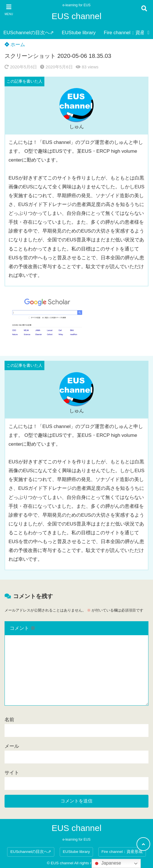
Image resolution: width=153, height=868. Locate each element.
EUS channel (76, 16)
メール (12, 746)
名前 (9, 720)
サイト (12, 773)
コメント (22, 628)
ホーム (15, 45)
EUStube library (79, 33)
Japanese (107, 863)
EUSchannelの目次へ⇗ (29, 33)
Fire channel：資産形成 (122, 852)
